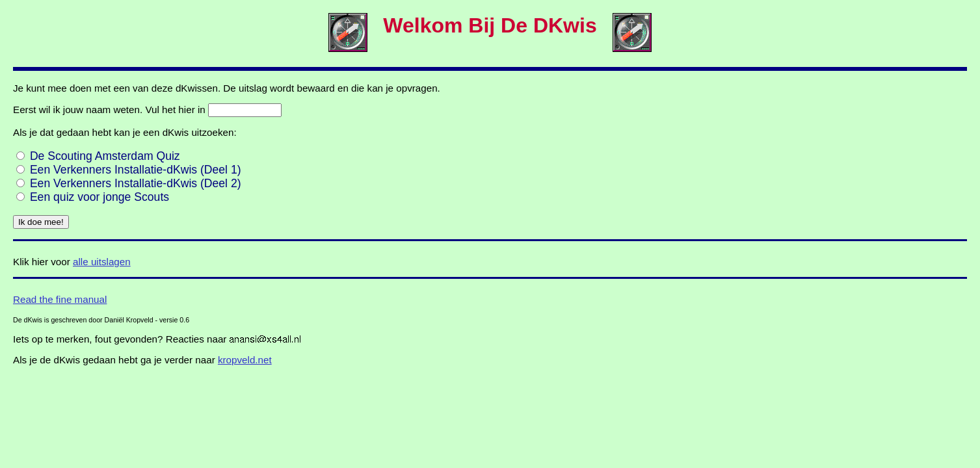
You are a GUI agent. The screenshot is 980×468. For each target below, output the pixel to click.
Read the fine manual (60, 299)
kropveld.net (245, 360)
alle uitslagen (102, 262)
